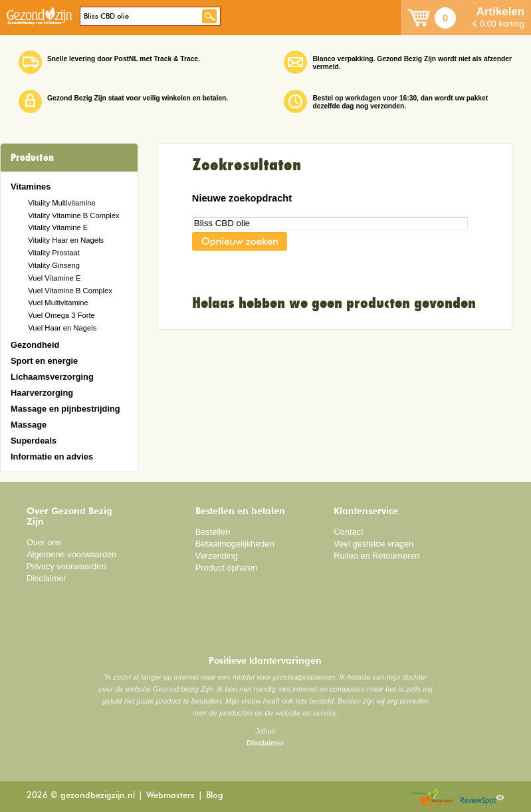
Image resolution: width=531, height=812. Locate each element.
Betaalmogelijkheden (235, 544)
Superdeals (34, 441)
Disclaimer (47, 578)
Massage (29, 425)
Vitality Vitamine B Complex (73, 215)
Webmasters (170, 796)
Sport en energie (44, 361)
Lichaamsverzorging (52, 377)
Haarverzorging (42, 393)
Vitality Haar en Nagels (66, 240)
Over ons (44, 542)
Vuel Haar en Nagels (62, 328)
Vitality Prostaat (54, 253)
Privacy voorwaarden (66, 566)
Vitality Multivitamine (61, 203)
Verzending (217, 556)
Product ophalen (226, 568)
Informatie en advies (52, 457)
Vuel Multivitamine (58, 303)
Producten (32, 158)
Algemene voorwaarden (72, 554)
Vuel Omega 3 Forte (61, 315)
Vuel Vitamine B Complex (70, 291)
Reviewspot (482, 798)
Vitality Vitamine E (58, 227)
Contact (348, 532)
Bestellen (213, 532)
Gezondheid (35, 345)
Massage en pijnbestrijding (65, 409)
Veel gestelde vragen (373, 544)
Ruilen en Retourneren (376, 556)
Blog (215, 796)
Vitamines (31, 187)
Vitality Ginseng (54, 265)
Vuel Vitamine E (54, 278)
